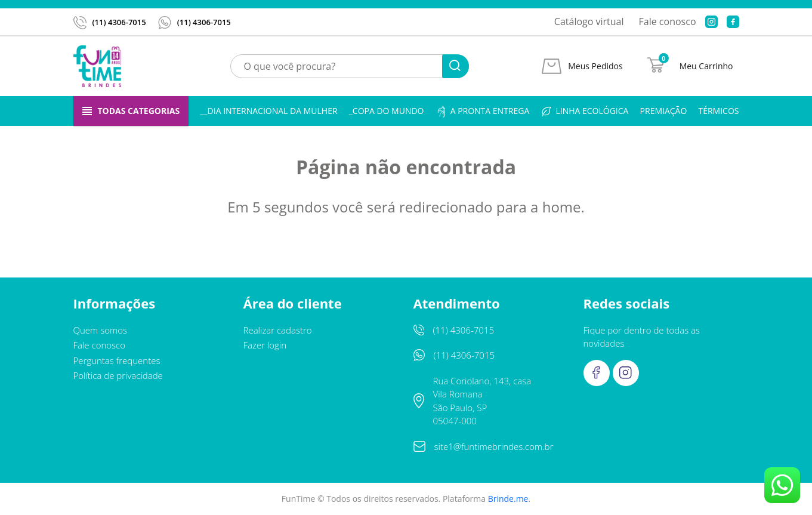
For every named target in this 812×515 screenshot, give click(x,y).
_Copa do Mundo (387, 111)
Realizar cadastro (278, 330)
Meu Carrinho (706, 66)
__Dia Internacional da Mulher (268, 111)
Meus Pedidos (595, 66)
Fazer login (265, 345)
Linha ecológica (584, 111)
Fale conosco (668, 21)
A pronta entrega (483, 111)
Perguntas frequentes (117, 360)
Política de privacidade (118, 375)
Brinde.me (508, 499)
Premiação (664, 111)
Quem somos (101, 330)
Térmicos (718, 111)
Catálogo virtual (589, 21)
